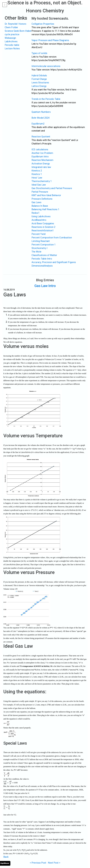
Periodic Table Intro (42, 259)
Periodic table (12, 45)
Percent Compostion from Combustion (52, 238)
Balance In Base (40, 206)
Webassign (10, 38)
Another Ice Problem (42, 153)
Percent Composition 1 (44, 245)
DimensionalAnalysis (42, 266)
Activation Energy (41, 164)
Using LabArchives (41, 216)
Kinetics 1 (37, 174)
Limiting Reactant (41, 241)
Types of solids (39, 53)
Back (6, 857)
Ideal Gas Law (39, 185)
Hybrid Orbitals (39, 76)
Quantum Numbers (41, 112)
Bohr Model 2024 (40, 118)
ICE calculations (40, 149)
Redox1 (36, 213)
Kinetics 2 (37, 171)
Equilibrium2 (38, 124)
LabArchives (11, 41)
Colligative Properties (43, 24)
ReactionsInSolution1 (43, 231)
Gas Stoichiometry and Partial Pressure (52, 188)
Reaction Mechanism (42, 160)
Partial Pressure (40, 192)
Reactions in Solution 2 (43, 227)
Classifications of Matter (44, 255)
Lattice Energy (39, 86)
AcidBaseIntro (39, 220)
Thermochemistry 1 (42, 181)
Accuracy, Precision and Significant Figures (54, 262)
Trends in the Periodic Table (46, 99)
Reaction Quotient (41, 137)
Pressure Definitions (42, 199)
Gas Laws (36, 202)
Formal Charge (39, 79)
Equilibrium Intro (40, 157)
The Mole (36, 252)
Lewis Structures (40, 83)
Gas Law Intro (45, 286)
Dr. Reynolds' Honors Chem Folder (15, 26)
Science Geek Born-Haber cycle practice (18, 33)
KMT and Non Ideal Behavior (46, 195)
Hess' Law (37, 178)
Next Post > (54, 863)
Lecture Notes (12, 48)
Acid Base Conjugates (43, 223)
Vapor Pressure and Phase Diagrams (50, 40)
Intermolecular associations (46, 66)
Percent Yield (38, 234)
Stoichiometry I (39, 248)
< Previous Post (38, 863)
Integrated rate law (41, 167)
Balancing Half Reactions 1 (45, 209)
